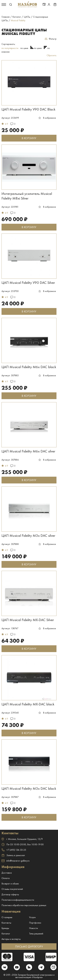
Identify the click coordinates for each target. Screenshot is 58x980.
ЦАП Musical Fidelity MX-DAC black (28, 704)
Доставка (7, 873)
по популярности (10, 48)
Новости (33, 928)
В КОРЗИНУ (29, 138)
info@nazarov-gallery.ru (16, 861)
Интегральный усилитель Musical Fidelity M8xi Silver (27, 196)
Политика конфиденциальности (18, 900)
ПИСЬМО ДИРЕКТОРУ (29, 947)
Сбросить (52, 55)
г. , (22, 839)
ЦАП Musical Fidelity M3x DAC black (29, 788)
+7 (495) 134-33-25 (14, 850)
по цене (24, 48)
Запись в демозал (13, 855)
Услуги (32, 917)
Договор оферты (10, 894)
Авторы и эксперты (11, 939)
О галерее (7, 917)
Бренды (5, 928)
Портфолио (35, 923)
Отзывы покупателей (12, 889)
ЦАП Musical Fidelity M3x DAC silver (28, 535)
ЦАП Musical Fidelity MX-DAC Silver (28, 620)
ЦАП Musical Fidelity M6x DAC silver (28, 451)
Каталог (6, 934)
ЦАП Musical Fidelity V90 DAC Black (28, 109)
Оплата (6, 878)
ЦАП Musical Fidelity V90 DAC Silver (28, 283)
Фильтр (51, 39)
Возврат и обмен (10, 884)
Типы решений (36, 934)
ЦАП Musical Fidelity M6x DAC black (29, 367)
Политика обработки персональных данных (24, 905)
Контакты (6, 923)
